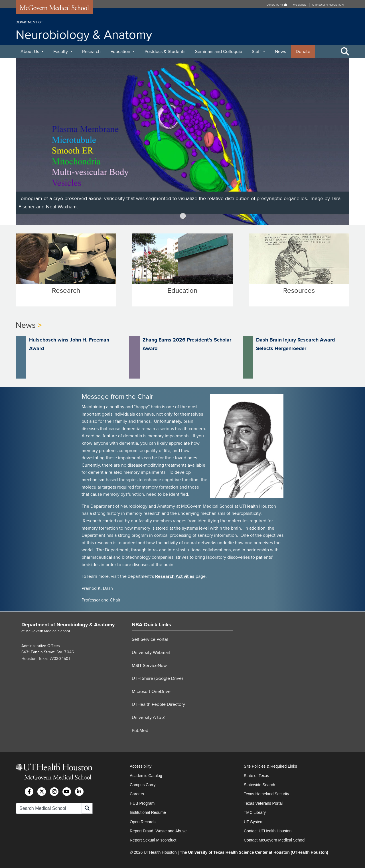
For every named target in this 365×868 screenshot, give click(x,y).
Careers (137, 794)
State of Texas (256, 775)
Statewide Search (259, 784)
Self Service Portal (150, 639)
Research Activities (175, 576)
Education (121, 52)
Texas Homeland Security (266, 794)
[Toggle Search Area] (345, 52)
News (280, 52)
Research (91, 52)
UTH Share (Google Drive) (157, 678)
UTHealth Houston (328, 5)
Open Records (143, 822)
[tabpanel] (182, 142)
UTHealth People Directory (158, 704)
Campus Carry (143, 784)
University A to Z (148, 717)
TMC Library (255, 812)
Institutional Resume (148, 812)
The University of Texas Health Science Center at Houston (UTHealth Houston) (254, 852)
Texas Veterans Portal (263, 803)
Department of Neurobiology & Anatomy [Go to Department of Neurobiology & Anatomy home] (68, 624)
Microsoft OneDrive (151, 691)
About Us (30, 52)
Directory (277, 5)
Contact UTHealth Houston (268, 831)
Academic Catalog (146, 775)
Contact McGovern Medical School (275, 840)
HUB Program (142, 803)
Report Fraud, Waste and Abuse (158, 831)
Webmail (300, 5)
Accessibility (141, 766)
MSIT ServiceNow (149, 665)
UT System (254, 822)
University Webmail (151, 652)
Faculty (61, 52)
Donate (303, 52)
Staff (257, 52)
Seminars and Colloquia (219, 52)
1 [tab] (183, 216)
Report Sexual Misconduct (153, 840)
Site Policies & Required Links (270, 766)
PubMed (140, 730)
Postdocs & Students (165, 52)
